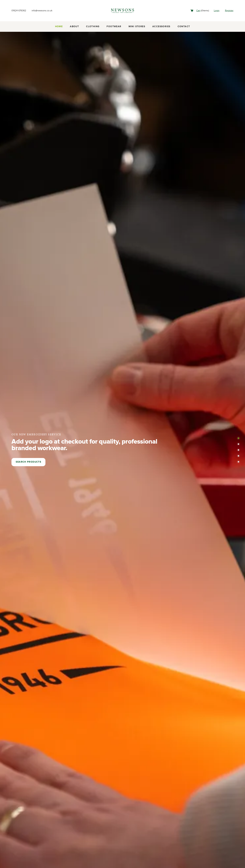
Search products (28, 462)
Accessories (161, 26)
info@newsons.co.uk (45, 11)
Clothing (93, 26)
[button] (238, 438)
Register (229, 11)
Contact (184, 26)
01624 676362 (20, 11)
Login (215, 11)
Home (59, 26)
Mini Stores (137, 26)
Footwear (114, 26)
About (74, 26)
